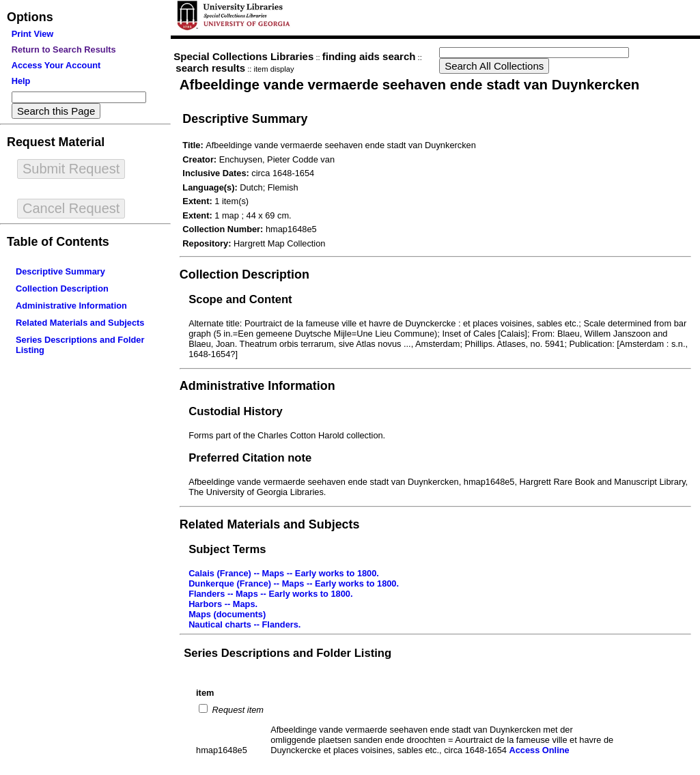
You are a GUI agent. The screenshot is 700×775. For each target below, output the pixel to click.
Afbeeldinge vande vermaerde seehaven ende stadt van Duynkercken (409, 84)
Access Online (539, 750)
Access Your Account (56, 65)
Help (21, 81)
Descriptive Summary (60, 271)
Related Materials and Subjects (80, 323)
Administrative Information (71, 306)
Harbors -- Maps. (223, 604)
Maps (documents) (227, 614)
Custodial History (236, 411)
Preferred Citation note (250, 458)
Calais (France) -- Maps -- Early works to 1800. (284, 573)
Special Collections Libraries (243, 56)
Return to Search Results (64, 50)
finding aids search (369, 56)
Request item (237, 710)
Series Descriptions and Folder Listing (288, 653)
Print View (33, 34)
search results (210, 68)
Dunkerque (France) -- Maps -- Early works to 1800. (294, 583)
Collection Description (62, 288)
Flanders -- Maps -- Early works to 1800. (270, 594)
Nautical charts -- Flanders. (244, 624)
